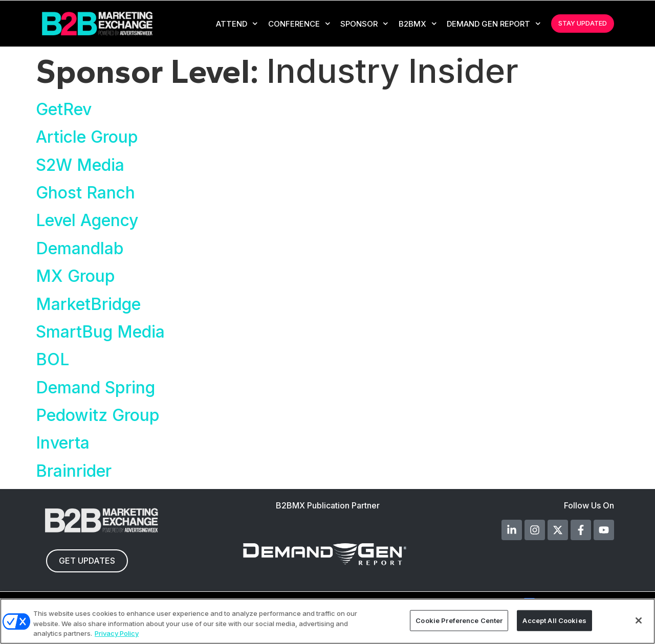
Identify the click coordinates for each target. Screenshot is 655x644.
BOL (52, 359)
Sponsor (364, 24)
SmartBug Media (100, 332)
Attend (237, 24)
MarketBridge (88, 304)
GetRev (64, 109)
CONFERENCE (299, 24)
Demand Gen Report (494, 24)
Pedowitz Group (98, 415)
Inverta (63, 443)
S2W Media (80, 165)
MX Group (75, 276)
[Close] (639, 620)
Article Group (87, 137)
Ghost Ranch (85, 193)
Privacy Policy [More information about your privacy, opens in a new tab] (117, 633)
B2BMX (418, 24)
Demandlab (80, 248)
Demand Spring (95, 387)
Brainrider (74, 471)
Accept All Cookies (554, 620)
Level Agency (87, 220)
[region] (327, 621)
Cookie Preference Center (459, 620)
